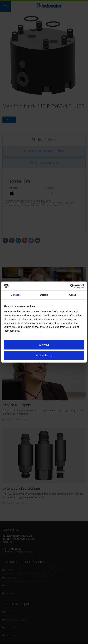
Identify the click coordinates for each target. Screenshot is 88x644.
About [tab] (73, 295)
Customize (44, 355)
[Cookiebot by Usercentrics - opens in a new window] (70, 286)
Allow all (44, 345)
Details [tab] (44, 295)
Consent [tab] (16, 295)
